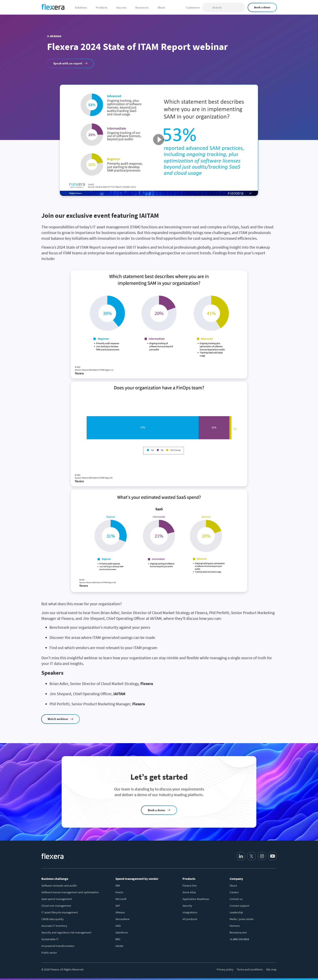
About (233, 886)
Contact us (236, 899)
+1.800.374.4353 (239, 939)
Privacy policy (225, 969)
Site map (271, 969)
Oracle (119, 892)
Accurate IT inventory (54, 926)
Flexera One (190, 886)
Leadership (236, 912)
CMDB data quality (53, 919)
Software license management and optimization (70, 892)
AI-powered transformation (58, 946)
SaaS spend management (57, 899)
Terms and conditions (250, 969)
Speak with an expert (68, 63)
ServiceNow (122, 919)
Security (187, 906)
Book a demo (262, 7)
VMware (120, 912)
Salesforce (122, 932)
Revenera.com (238, 932)
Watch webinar (58, 719)
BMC (118, 939)
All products (190, 919)
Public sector (49, 953)
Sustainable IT (50, 939)
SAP (118, 906)
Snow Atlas (189, 892)
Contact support (240, 906)
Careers (234, 892)
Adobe (119, 946)
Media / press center (242, 919)
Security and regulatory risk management (66, 932)
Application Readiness (196, 899)
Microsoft (121, 899)
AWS (118, 926)
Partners (235, 926)
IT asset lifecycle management (60, 912)
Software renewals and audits (59, 886)
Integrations (190, 912)
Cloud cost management (56, 906)
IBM (118, 886)
